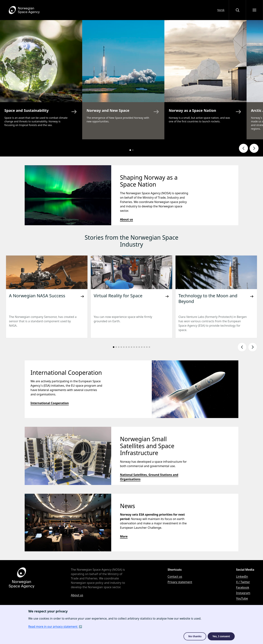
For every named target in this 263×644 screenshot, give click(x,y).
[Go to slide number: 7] (129, 347)
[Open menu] (254, 10)
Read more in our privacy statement (53, 626)
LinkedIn (242, 577)
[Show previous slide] (243, 148)
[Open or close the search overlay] (237, 10)
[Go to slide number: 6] (126, 347)
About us (126, 219)
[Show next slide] (254, 148)
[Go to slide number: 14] (147, 347)
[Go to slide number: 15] (149, 347)
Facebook (243, 587)
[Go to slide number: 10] (137, 347)
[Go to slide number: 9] (134, 347)
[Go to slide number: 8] (131, 347)
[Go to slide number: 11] (139, 347)
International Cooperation (50, 403)
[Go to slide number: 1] (130, 150)
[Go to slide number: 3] (119, 347)
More (124, 536)
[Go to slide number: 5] (124, 347)
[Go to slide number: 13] (144, 347)
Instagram (243, 593)
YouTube (242, 598)
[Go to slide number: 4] (121, 347)
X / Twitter (243, 582)
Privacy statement (180, 582)
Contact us (175, 577)
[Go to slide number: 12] (142, 347)
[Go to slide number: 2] (133, 150)
